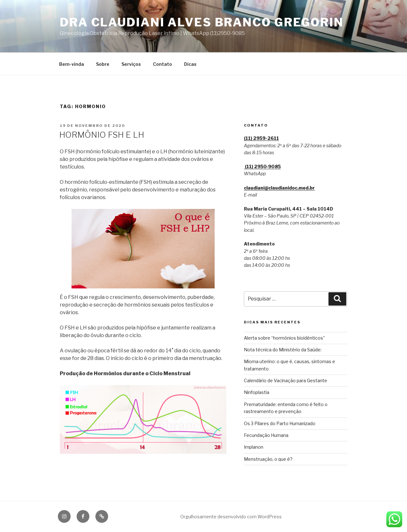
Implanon (254, 447)
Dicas (190, 64)
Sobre (103, 64)
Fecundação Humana (266, 435)
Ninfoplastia (257, 392)
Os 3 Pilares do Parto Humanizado (280, 423)
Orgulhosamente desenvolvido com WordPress (231, 517)
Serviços (131, 64)
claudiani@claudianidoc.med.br (279, 188)
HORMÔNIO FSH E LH (102, 135)
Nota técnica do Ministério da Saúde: (283, 350)
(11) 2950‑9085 (262, 166)
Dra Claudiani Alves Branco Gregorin (202, 22)
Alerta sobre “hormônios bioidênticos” (284, 338)
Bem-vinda (72, 64)
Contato (162, 64)
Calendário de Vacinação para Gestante (286, 380)
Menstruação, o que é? (268, 459)
